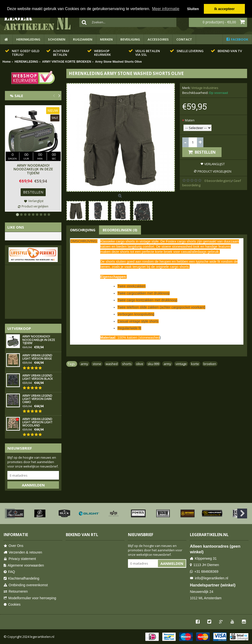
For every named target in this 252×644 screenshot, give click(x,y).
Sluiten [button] (193, 9)
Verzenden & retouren (23, 552)
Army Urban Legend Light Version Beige (37, 357)
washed (112, 364)
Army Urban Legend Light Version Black (38, 377)
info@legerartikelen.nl (209, 578)
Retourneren (16, 592)
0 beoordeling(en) (217, 181)
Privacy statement (20, 559)
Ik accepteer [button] (224, 9)
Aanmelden (33, 485)
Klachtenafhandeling (21, 578)
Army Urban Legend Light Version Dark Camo (37, 399)
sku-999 (153, 364)
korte (195, 364)
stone (97, 364)
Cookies (12, 605)
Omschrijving (83, 230)
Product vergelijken (214, 171)
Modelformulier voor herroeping (30, 598)
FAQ (9, 572)
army (84, 364)
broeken (210, 364)
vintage (181, 364)
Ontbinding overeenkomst (26, 585)
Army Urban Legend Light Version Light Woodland (37, 422)
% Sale (16, 96)
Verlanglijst (215, 164)
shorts (127, 364)
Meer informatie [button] (166, 9)
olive (140, 364)
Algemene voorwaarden (24, 565)
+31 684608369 (204, 572)
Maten (190, 120)
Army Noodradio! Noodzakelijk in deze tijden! (33, 169)
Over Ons (14, 546)
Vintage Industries (205, 88)
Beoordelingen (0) (120, 230)
